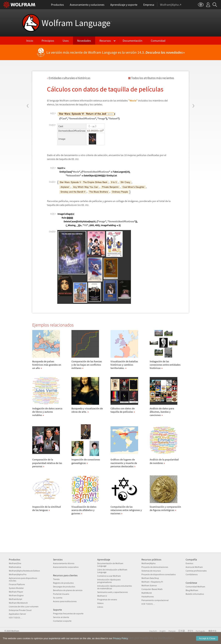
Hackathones (148, 596)
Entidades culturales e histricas (69, 78)
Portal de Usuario (61, 594)
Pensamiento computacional (155, 600)
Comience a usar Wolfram (109, 576)
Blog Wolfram (192, 590)
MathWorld (147, 593)
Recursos (105, 41)
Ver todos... (16, 618)
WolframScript (15, 599)
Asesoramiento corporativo (66, 567)
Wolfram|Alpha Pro (18, 574)
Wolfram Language (77, 23)
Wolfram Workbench (18, 603)
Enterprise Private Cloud (20, 610)
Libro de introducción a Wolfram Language (112, 571)
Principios (48, 41)
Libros (100, 607)
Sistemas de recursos (151, 571)
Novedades (84, 41)
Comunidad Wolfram (195, 587)
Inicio (30, 41)
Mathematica (15, 567)
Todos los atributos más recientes (153, 78)
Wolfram (15, 631)
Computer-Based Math (152, 589)
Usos (66, 41)
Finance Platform (17, 584)
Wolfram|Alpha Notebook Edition (24, 571)
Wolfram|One (15, 563)
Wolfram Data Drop (150, 578)
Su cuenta (58, 598)
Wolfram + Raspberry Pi (152, 582)
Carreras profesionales (196, 571)
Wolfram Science (149, 585)
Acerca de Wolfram (194, 567)
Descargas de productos (64, 587)
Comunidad (158, 41)
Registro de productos (63, 583)
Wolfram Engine (16, 595)
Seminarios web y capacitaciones (113, 592)
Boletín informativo (195, 594)
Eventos (189, 563)
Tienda (56, 579)
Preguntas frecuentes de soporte (68, 613)
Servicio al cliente (61, 617)
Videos (100, 603)
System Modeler (16, 588)
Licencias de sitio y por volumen (24, 606)
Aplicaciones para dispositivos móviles (23, 579)
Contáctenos (192, 574)
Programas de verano (107, 599)
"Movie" (133, 101)
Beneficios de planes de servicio (68, 590)
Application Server (17, 614)
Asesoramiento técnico (64, 563)
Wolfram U (102, 596)
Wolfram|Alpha (148, 563)
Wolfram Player (16, 592)
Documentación (133, 41)
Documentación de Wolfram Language (110, 565)
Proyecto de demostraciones (155, 567)
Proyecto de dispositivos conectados (159, 574)
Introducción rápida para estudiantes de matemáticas (115, 587)
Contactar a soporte (62, 621)
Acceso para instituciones (65, 601)
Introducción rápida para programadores (109, 581)
